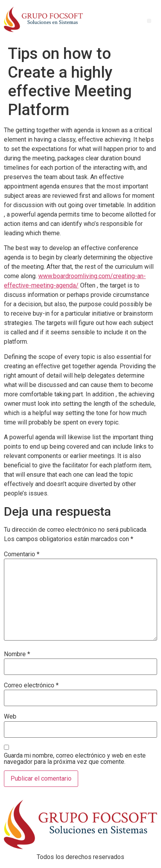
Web (10, 717)
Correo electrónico (31, 685)
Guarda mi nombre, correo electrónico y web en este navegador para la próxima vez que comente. (75, 759)
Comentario (22, 554)
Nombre (17, 654)
